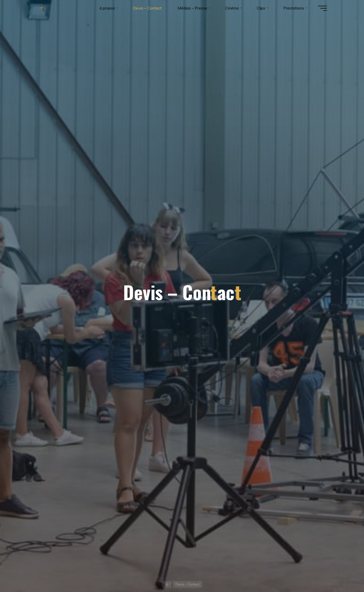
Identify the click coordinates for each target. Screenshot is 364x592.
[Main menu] (322, 8)
